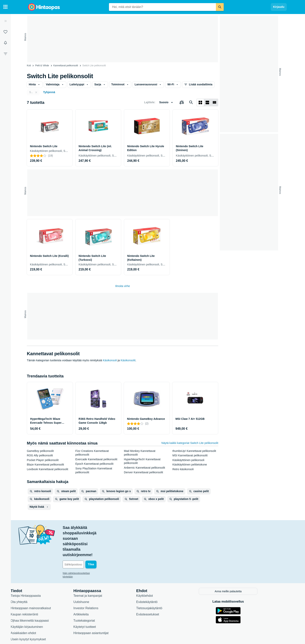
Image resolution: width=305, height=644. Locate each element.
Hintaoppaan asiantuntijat (110, 605)
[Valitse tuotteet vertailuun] (182, 102)
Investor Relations (104, 580)
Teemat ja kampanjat (106, 568)
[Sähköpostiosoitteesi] (108, 537)
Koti (29, 66)
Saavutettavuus (40, 618)
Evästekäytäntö (165, 574)
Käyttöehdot (163, 568)
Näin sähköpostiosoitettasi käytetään (100, 546)
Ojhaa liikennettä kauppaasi (48, 593)
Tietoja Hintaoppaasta (44, 568)
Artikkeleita (100, 587)
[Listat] (5, 32)
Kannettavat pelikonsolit (66, 66)
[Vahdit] (5, 43)
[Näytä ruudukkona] (200, 102)
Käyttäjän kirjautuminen (45, 599)
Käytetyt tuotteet (103, 599)
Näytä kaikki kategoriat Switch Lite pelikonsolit (190, 443)
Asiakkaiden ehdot (42, 605)
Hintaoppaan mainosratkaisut (49, 580)
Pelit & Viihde (42, 66)
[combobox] (162, 7)
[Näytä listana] (207, 102)
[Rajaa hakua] (5, 54)
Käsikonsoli (110, 360)
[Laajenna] (5, 21)
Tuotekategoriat (103, 593)
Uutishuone (100, 574)
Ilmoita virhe (122, 286)
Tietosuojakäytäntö (168, 580)
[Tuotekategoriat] (5, 7)
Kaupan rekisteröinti (43, 587)
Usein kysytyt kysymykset (47, 611)
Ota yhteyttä (38, 574)
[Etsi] (220, 7)
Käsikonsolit (128, 360)
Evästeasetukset (166, 587)
